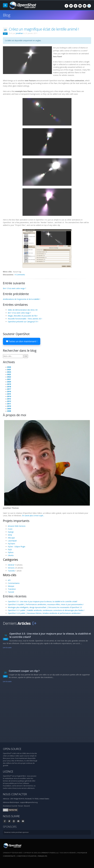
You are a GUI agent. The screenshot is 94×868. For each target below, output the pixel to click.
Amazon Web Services (17, 526)
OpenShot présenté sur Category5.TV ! (23, 322)
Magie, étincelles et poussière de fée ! (23, 316)
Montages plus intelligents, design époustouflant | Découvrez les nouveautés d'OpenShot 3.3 (45, 607)
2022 (9, 377)
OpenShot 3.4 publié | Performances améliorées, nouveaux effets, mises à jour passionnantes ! (46, 604)
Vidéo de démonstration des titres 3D (23, 310)
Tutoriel (11, 592)
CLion (10, 529)
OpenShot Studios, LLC (50, 853)
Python (11, 552)
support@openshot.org (29, 802)
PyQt (10, 549)
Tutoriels (11, 571)
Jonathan (19, 33)
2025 (9, 369)
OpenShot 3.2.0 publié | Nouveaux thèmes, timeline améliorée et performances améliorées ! (44, 613)
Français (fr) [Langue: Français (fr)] (42, 856)
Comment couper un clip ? (24, 671)
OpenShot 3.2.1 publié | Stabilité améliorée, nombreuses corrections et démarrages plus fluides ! (46, 610)
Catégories (10, 560)
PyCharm (11, 544)
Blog (7, 15)
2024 (9, 372)
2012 (9, 401)
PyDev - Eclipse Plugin (17, 547)
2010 (9, 406)
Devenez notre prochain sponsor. (17, 832)
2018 (9, 387)
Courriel (14, 806)
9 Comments (20, 275)
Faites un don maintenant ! (22, 341)
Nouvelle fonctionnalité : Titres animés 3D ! (25, 319)
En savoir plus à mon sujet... (33, 516)
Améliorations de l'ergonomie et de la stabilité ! (22, 299)
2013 (9, 399)
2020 (9, 382)
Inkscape (11, 538)
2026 (9, 367)
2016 (9, 391)
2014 (9, 396)
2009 (9, 409)
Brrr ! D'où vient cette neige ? (14, 288)
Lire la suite (7, 648)
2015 (9, 394)
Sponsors (10, 827)
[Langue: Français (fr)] (89, 6)
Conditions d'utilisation (26, 856)
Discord (27, 806)
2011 (9, 404)
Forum (21, 806)
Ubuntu (11, 555)
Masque (11, 586)
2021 (9, 379)
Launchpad (12, 541)
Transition (12, 589)
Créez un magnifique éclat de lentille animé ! (44, 29)
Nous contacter (15, 794)
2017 (9, 389)
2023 (9, 374)
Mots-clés (10, 575)
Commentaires (14, 583)
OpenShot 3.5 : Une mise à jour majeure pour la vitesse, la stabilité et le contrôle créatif (42, 601)
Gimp (10, 535)
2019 (9, 384)
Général (11, 565)
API (9, 580)
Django (11, 532)
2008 (9, 411)
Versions (11, 568)
